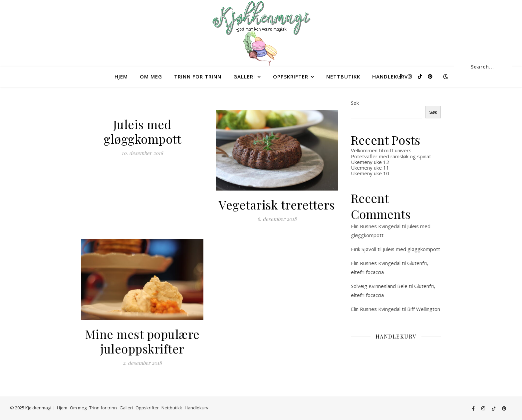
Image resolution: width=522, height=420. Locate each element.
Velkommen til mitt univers (381, 150)
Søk (355, 103)
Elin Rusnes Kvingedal (376, 226)
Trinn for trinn (198, 76)
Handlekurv (390, 76)
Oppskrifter (291, 76)
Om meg (151, 76)
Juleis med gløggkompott (142, 131)
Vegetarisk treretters (277, 205)
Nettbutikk (343, 76)
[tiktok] (420, 76)
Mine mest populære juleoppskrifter (142, 341)
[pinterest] (430, 76)
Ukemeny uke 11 (370, 168)
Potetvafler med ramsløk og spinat (391, 156)
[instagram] (410, 76)
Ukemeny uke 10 (370, 173)
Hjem (121, 76)
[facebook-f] (401, 76)
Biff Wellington (424, 309)
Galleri (244, 76)
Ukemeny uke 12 (370, 162)
